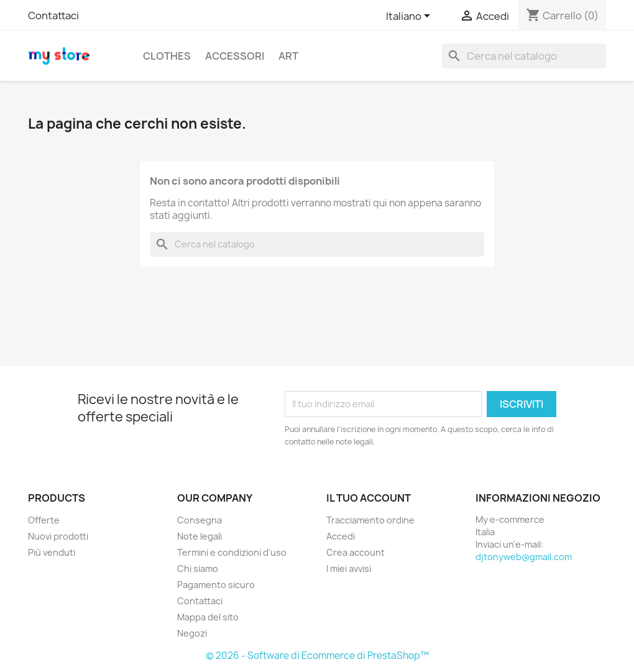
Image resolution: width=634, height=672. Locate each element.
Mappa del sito (208, 617)
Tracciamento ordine (370, 520)
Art (288, 56)
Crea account (356, 552)
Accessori (235, 56)
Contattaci (53, 16)
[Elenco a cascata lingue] (410, 17)
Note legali (200, 536)
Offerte (44, 520)
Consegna (200, 520)
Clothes (167, 56)
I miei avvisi (349, 568)
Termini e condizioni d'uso (232, 552)
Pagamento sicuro (216, 585)
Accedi (341, 536)
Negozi (192, 633)
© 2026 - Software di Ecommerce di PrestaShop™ (317, 656)
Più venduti (52, 552)
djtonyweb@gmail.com (524, 557)
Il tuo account (369, 498)
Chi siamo (198, 568)
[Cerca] (524, 56)
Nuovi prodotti (58, 536)
